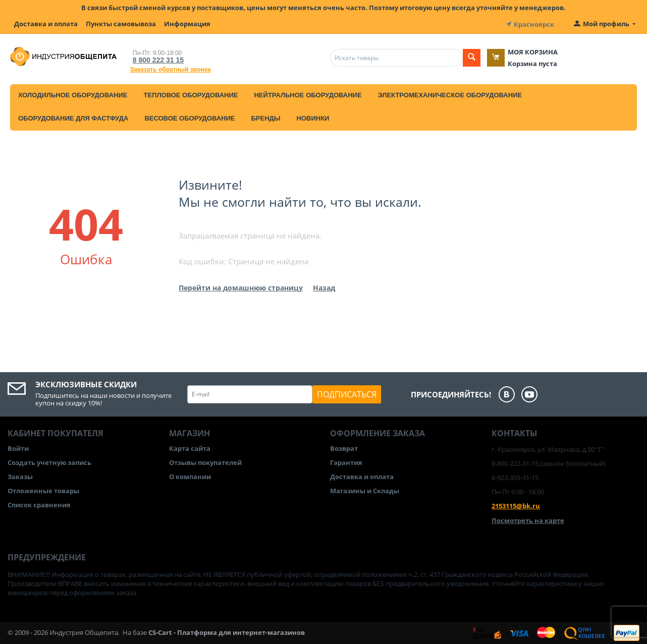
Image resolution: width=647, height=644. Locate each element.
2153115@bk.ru (516, 505)
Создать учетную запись (49, 461)
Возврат (344, 447)
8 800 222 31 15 (156, 59)
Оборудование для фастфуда (73, 117)
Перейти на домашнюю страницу (241, 287)
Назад (324, 287)
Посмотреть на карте (528, 519)
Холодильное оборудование (73, 94)
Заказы (20, 476)
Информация (187, 24)
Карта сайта (190, 447)
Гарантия (346, 461)
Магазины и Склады (365, 490)
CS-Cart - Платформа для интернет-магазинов (227, 632)
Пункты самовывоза (121, 24)
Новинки (313, 117)
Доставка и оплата (46, 24)
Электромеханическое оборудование (450, 94)
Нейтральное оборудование (308, 94)
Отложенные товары (43, 490)
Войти (18, 447)
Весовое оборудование (190, 117)
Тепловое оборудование (191, 94)
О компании (190, 476)
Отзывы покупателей (205, 461)
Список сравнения (39, 504)
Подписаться (347, 393)
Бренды (265, 117)
